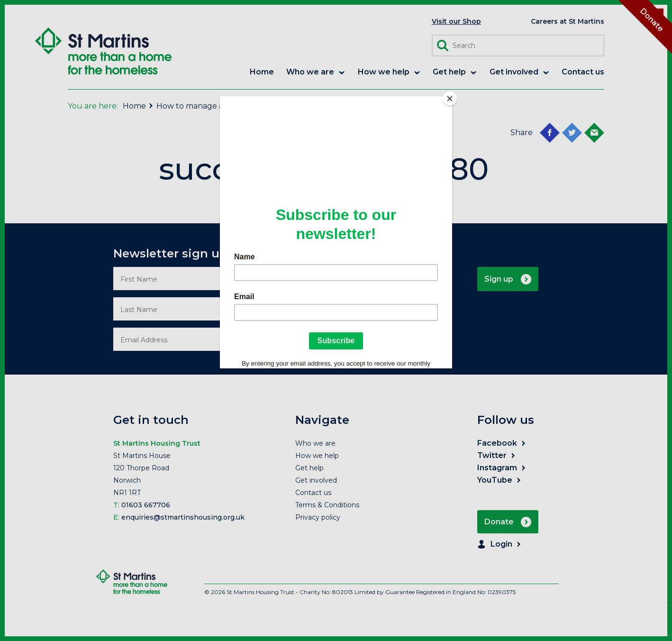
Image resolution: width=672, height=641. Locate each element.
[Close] (450, 99)
